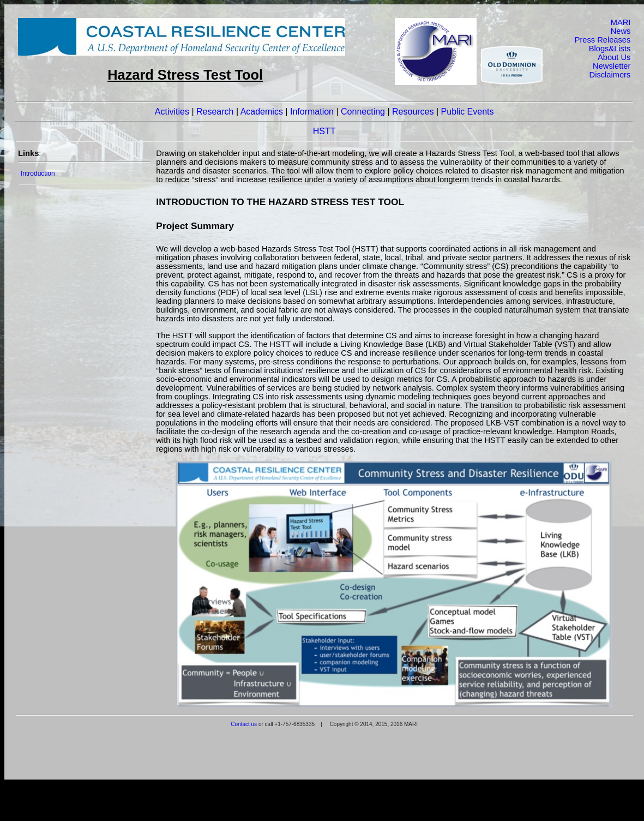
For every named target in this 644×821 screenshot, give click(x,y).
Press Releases (603, 40)
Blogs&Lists (610, 49)
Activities (172, 112)
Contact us (244, 724)
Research (215, 112)
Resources (413, 112)
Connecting (363, 112)
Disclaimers (610, 75)
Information (312, 112)
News (621, 31)
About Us (614, 57)
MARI (621, 22)
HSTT (324, 131)
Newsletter (612, 66)
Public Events (468, 112)
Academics (262, 112)
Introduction (38, 173)
